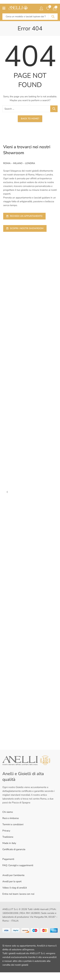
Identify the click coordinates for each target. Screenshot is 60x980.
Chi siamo (8, 812)
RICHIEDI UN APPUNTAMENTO (24, 216)
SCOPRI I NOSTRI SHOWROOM (25, 228)
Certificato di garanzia (14, 849)
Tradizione (8, 837)
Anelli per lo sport (12, 881)
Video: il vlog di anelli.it (15, 888)
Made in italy (9, 843)
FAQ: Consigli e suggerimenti (18, 865)
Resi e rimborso (11, 818)
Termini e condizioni (13, 824)
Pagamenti (8, 859)
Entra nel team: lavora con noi (18, 894)
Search (53, 17)
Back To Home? (30, 119)
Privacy (6, 831)
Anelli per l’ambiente (13, 875)
